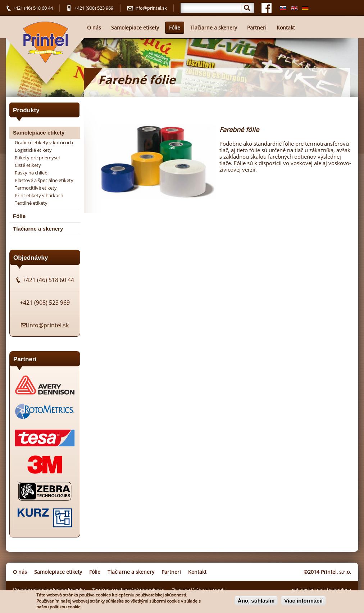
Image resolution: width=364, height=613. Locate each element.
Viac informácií (303, 601)
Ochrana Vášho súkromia (199, 590)
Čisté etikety (28, 165)
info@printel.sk (151, 8)
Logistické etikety (33, 150)
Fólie (175, 28)
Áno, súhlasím (256, 601)
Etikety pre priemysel (37, 158)
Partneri (257, 28)
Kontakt (286, 28)
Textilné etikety (31, 203)
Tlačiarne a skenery (214, 28)
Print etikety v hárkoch (39, 195)
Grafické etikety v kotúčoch (44, 142)
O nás (94, 28)
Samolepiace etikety (135, 28)
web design (303, 590)
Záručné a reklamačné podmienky (128, 590)
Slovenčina (281, 8)
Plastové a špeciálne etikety (44, 180)
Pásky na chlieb (31, 173)
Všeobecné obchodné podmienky (49, 590)
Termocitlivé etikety (36, 188)
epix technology (334, 590)
